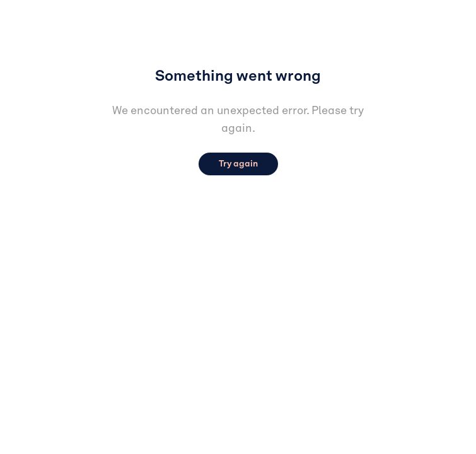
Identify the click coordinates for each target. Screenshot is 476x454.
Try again (238, 164)
